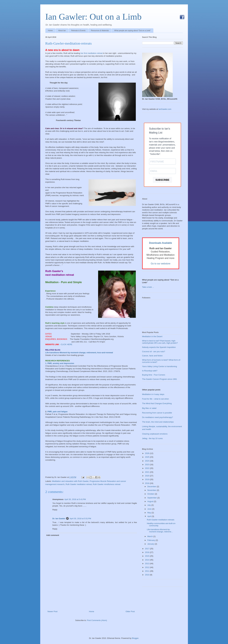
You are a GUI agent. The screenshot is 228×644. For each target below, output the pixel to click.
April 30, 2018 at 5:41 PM (75, 499)
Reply (55, 510)
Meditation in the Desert (152, 336)
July (149, 505)
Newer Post (53, 611)
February (151, 540)
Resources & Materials (100, 31)
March (150, 536)
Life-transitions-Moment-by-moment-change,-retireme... (160, 531)
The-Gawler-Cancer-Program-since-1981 (160, 379)
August (151, 501)
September (152, 498)
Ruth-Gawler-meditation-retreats (69, 43)
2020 (148, 476)
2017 (148, 549)
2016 (148, 552)
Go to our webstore (161, 264)
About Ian (62, 31)
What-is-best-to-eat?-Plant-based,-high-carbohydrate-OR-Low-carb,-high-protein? (160, 342)
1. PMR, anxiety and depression (60, 363)
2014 (148, 560)
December (152, 487)
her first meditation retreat (92, 53)
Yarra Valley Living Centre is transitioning (160, 366)
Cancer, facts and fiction (152, 356)
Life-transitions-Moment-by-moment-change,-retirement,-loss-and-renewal (79, 353)
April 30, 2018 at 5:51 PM (80, 519)
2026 (148, 453)
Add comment (53, 535)
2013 (148, 564)
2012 (148, 567)
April (150, 516)
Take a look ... (148, 287)
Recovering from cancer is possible (157, 413)
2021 (148, 472)
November (152, 490)
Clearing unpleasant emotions (155, 434)
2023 (148, 465)
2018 (148, 483)
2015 (148, 556)
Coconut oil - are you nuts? (154, 352)
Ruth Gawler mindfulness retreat (107, 484)
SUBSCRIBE (162, 180)
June (150, 509)
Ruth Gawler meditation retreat (79, 484)
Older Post (130, 611)
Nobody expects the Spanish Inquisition (159, 347)
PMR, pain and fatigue (57, 412)
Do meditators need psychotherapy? (158, 417)
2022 (148, 468)
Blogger (135, 638)
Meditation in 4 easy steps (153, 394)
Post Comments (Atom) (97, 620)
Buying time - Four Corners (154, 375)
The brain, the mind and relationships (158, 422)
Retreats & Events (78, 31)
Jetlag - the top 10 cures (152, 438)
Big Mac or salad (149, 408)
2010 (148, 575)
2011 (148, 571)
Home (50, 31)
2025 (148, 457)
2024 (148, 461)
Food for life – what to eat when (156, 399)
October (151, 494)
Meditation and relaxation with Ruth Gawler (70, 481)
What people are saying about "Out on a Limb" (132, 31)
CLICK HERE (66, 344)
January (151, 544)
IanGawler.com (165, 109)
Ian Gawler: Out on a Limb (93, 17)
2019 (148, 479)
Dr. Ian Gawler (59, 519)
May (149, 513)
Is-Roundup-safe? (150, 371)
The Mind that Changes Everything (157, 403)
